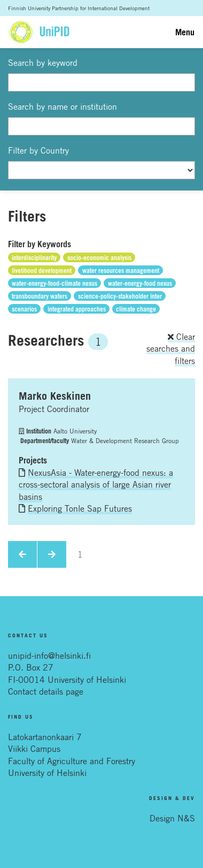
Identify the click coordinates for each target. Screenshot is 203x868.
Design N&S (172, 818)
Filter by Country (38, 150)
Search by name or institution (63, 106)
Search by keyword (43, 63)
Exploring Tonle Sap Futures (80, 508)
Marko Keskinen (55, 396)
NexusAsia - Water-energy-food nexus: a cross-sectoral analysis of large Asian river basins (96, 485)
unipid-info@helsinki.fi (49, 656)
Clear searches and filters (171, 349)
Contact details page (46, 691)
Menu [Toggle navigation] (185, 32)
